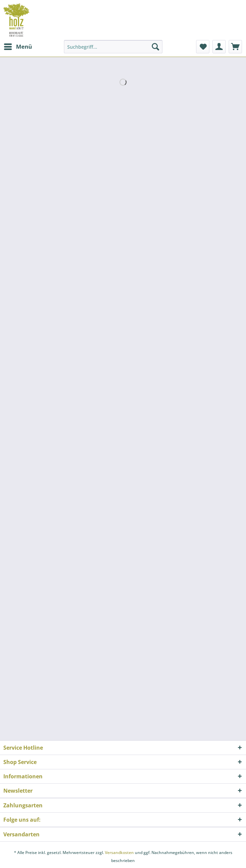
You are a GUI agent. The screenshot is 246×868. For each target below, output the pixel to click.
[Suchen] (155, 47)
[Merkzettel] (203, 47)
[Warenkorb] (235, 47)
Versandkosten (119, 852)
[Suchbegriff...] (113, 47)
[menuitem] (18, 47)
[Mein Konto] (219, 47)
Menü (18, 46)
